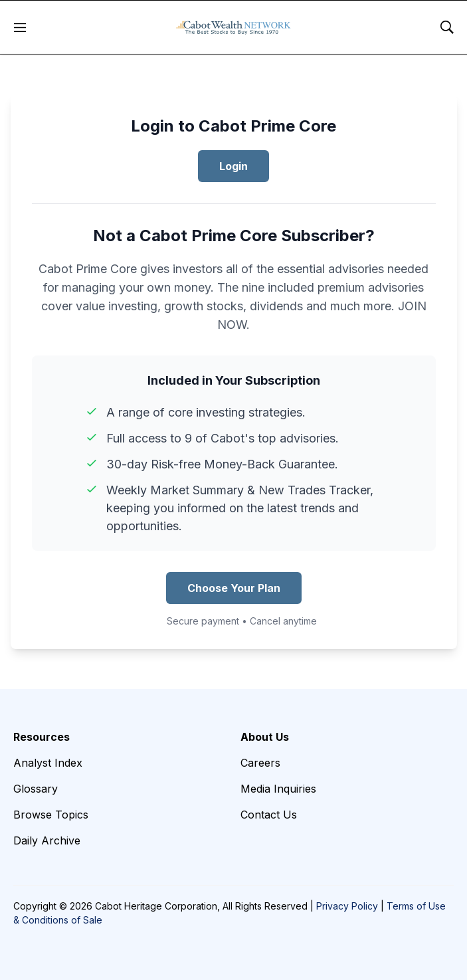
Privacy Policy (347, 906)
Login (234, 166)
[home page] (234, 27)
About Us (265, 737)
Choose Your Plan (234, 588)
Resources (42, 737)
